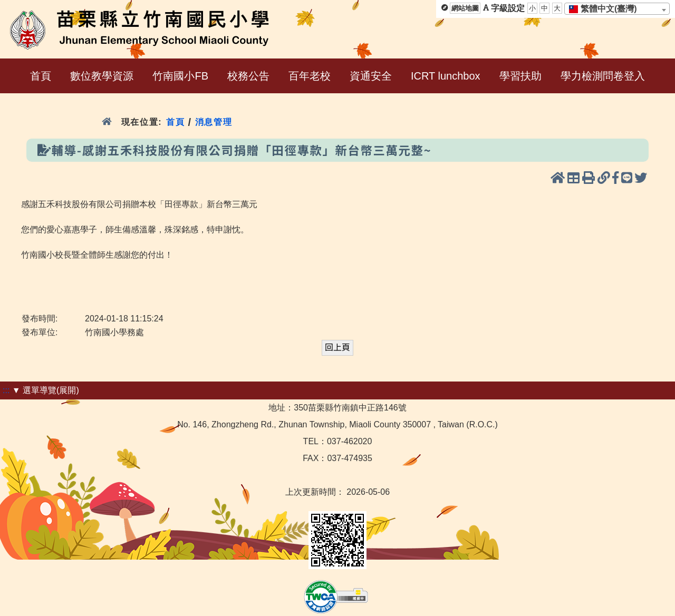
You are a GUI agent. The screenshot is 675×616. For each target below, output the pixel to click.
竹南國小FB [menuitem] (180, 76)
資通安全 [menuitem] (371, 76)
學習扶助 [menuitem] (520, 76)
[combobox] (617, 9)
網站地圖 (465, 8)
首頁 (175, 122)
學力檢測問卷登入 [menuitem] (603, 76)
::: (6, 390)
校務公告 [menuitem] (248, 76)
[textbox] (606, 9)
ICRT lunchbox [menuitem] (446, 76)
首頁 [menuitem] (41, 76)
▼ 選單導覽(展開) (46, 390)
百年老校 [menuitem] (310, 76)
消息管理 (214, 122)
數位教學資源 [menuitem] (102, 76)
